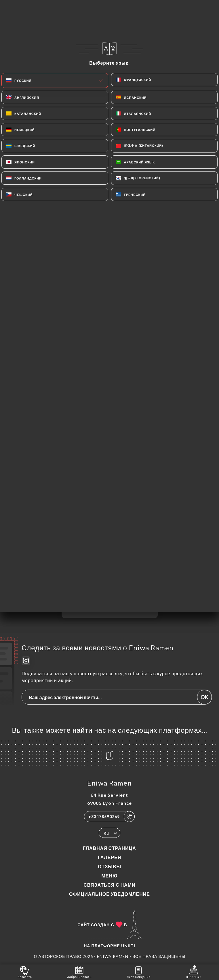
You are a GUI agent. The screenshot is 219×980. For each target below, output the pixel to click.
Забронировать (79, 972)
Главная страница (109, 848)
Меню (109, 876)
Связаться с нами (109, 885)
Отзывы (109, 866)
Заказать (25, 972)
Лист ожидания (138, 972)
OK (204, 697)
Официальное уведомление (109, 894)
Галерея (110, 857)
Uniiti (128, 946)
